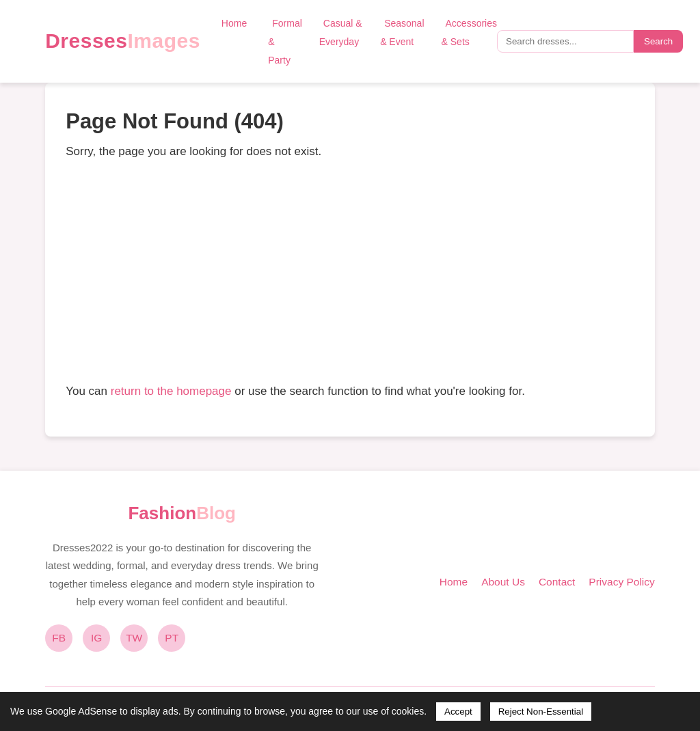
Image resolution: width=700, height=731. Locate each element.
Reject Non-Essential (541, 712)
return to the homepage (171, 391)
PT (172, 638)
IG (96, 638)
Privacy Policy (621, 582)
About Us (503, 582)
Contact (557, 582)
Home (234, 23)
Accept (458, 712)
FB (59, 638)
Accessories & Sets (469, 32)
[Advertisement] (350, 271)
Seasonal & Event (402, 32)
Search (658, 41)
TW (134, 638)
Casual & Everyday (341, 32)
